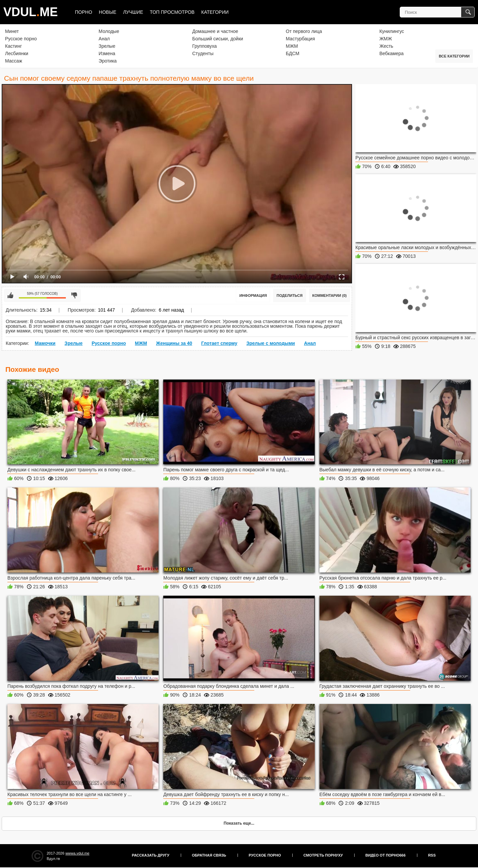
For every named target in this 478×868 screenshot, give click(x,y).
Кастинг (13, 46)
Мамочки (45, 343)
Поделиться (289, 295)
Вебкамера (391, 53)
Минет (12, 31)
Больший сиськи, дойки (218, 39)
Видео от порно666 (386, 855)
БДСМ (293, 53)
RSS (432, 855)
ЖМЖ (386, 39)
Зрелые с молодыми (271, 343)
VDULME (31, 12)
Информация (253, 295)
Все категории (454, 56)
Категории (215, 12)
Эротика (108, 61)
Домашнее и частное (215, 31)
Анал (104, 39)
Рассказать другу (151, 855)
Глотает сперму (219, 343)
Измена (107, 53)
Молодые (109, 31)
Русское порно (21, 39)
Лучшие (133, 12)
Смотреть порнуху (323, 855)
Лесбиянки (17, 53)
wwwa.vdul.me (78, 853)
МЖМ (292, 46)
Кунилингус (392, 31)
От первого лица (304, 31)
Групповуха (204, 46)
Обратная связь (209, 855)
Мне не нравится (74, 295)
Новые (107, 12)
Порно (83, 12)
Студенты (203, 53)
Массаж (14, 61)
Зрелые (107, 46)
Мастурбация (300, 39)
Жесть (386, 46)
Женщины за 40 (174, 343)
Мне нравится (10, 295)
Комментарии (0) (330, 295)
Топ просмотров (172, 12)
